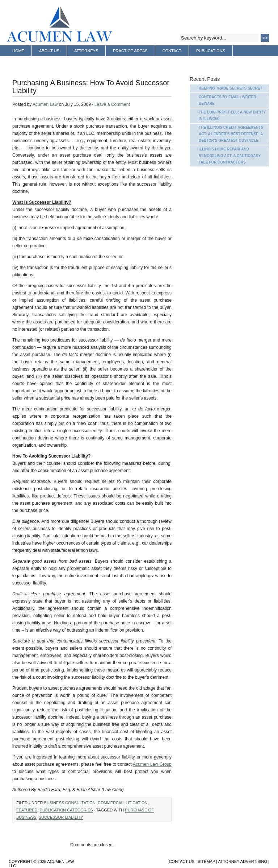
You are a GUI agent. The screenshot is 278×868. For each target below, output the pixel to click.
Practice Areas (130, 51)
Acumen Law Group (152, 764)
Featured (27, 810)
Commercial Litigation (123, 803)
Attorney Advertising (37, 62)
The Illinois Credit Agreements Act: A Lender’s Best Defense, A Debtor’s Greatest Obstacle (231, 134)
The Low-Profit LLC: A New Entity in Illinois (232, 115)
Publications (211, 51)
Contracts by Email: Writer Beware (228, 100)
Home (18, 51)
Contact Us (182, 861)
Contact (172, 51)
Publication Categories (66, 810)
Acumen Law (45, 104)
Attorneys (86, 51)
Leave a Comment (112, 104)
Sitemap (206, 861)
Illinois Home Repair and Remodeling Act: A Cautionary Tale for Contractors (230, 156)
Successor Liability (61, 817)
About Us (49, 51)
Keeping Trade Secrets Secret (231, 88)
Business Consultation (69, 803)
